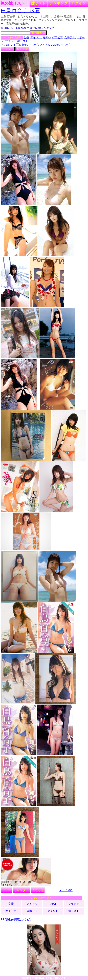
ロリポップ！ (58, 978)
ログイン (79, 3)
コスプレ (32, 28)
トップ (6, 890)
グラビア (57, 37)
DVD (13, 28)
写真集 (5, 28)
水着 (23, 28)
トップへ (8, 49)
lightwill (40, 978)
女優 (26, 37)
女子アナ (70, 37)
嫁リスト (39, 3)
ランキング (59, 3)
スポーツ (32, 911)
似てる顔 (22, 49)
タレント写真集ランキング (21, 45)
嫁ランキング (46, 28)
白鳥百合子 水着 (20, 10)
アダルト (10, 41)
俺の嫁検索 (38, 33)
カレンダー (21, 890)
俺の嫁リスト (13, 3)
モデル (47, 37)
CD (18, 28)
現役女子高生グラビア (19, 920)
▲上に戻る (66, 890)
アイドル (36, 37)
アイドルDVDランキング (55, 45)
